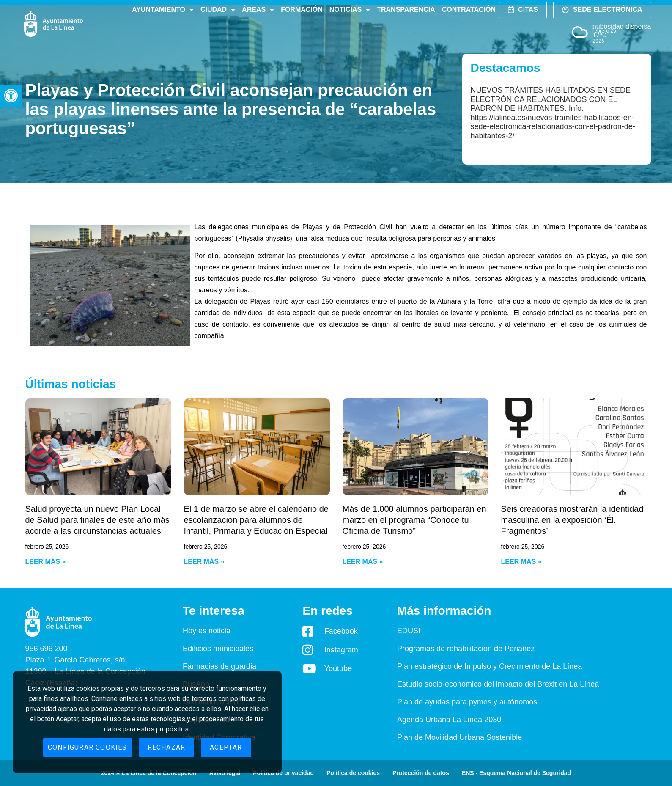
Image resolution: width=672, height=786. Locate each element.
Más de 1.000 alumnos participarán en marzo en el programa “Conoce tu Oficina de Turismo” (414, 520)
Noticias (350, 10)
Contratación (469, 10)
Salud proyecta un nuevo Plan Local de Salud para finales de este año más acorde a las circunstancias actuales (97, 520)
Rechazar (167, 747)
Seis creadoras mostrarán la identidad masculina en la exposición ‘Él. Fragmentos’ (572, 520)
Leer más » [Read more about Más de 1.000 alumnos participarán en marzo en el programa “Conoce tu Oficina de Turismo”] (363, 562)
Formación (302, 10)
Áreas (258, 10)
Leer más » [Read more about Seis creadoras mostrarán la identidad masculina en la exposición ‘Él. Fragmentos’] (521, 562)
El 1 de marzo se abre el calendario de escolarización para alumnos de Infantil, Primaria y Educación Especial (256, 520)
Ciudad (218, 10)
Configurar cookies (88, 747)
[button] (11, 96)
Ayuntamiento (163, 10)
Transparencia (406, 10)
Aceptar (226, 747)
